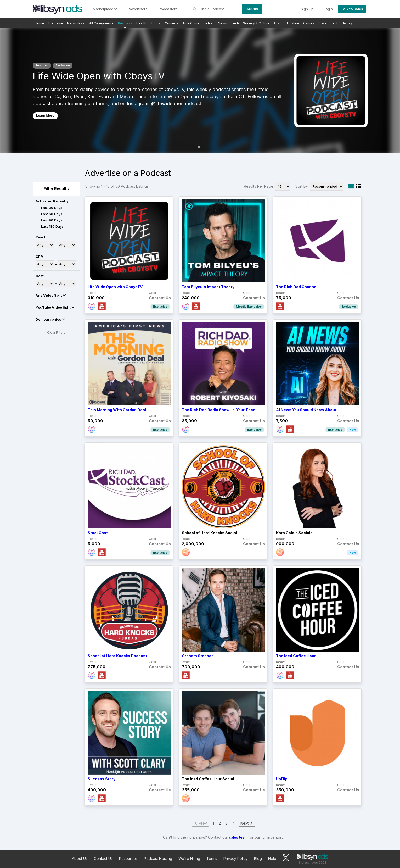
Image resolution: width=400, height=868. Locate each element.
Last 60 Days (49, 214)
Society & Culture (256, 23)
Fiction (209, 23)
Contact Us (103, 858)
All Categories (102, 23)
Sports (156, 23)
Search (252, 9)
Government (328, 23)
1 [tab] (199, 147)
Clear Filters (56, 333)
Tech (235, 23)
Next (247, 823)
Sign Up (307, 9)
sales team (238, 837)
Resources (128, 858)
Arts (277, 23)
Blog (258, 858)
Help (272, 858)
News (222, 23)
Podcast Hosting (158, 858)
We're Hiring (189, 858)
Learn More (45, 116)
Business (125, 23)
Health (141, 23)
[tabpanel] (200, 91)
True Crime (191, 23)
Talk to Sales (352, 9)
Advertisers (138, 9)
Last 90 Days (49, 220)
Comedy (171, 23)
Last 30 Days (49, 208)
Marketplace (105, 9)
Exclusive (56, 23)
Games (309, 23)
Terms (212, 858)
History (347, 23)
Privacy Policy (236, 858)
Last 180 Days (50, 227)
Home (40, 23)
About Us (80, 858)
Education (291, 23)
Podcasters (168, 9)
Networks (76, 23)
